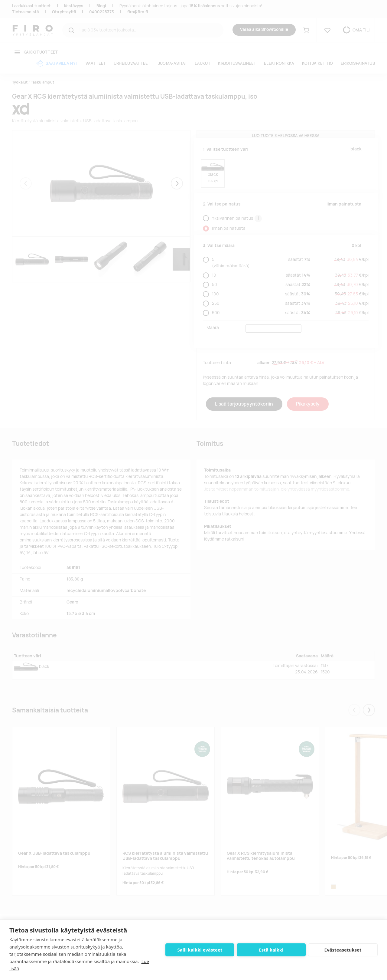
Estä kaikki (271, 950)
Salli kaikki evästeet (200, 950)
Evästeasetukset (343, 950)
